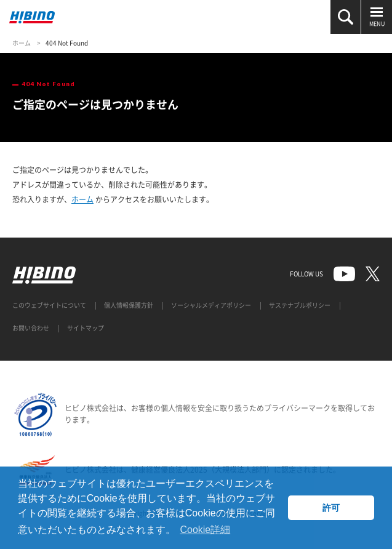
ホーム (22, 43)
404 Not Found (67, 43)
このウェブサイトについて (49, 305)
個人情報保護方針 (129, 305)
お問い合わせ (31, 328)
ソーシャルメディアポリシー (211, 305)
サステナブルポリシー (300, 305)
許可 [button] (331, 508)
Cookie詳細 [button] (205, 530)
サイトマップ (86, 328)
